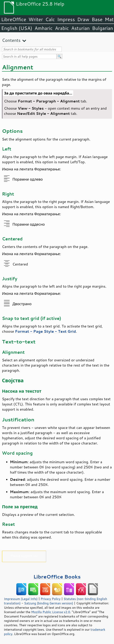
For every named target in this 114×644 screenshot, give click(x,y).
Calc (50, 19)
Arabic (62, 28)
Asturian (80, 28)
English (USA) (17, 28)
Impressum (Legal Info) (21, 599)
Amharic (44, 28)
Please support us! (24, 556)
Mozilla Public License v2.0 (51, 612)
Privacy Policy (51, 599)
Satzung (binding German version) (49, 603)
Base (97, 19)
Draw (83, 19)
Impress (66, 19)
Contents (11, 40)
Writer (36, 19)
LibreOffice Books (57, 577)
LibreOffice (14, 19)
